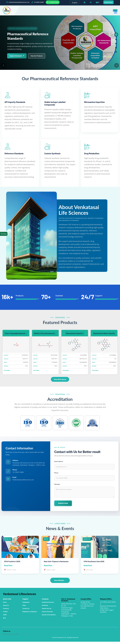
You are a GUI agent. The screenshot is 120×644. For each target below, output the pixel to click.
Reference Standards (14, 153)
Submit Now (63, 505)
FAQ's (24, 608)
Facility (5, 614)
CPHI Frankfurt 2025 (12, 564)
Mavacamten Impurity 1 (75, 335)
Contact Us (26, 611)
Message (58, 486)
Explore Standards (17, 56)
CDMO (5, 617)
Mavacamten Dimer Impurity (104, 335)
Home (5, 604)
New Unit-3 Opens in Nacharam (56, 564)
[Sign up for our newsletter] (13, 636)
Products (6, 611)
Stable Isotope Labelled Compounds (55, 103)
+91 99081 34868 (38, 2)
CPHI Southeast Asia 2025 (94, 564)
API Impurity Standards (15, 102)
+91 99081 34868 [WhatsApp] (53, 2)
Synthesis (45, 608)
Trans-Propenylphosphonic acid (16, 335)
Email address (59, 463)
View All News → (60, 583)
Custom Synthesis (52, 153)
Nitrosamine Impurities (94, 102)
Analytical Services (48, 604)
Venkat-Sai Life (47, 611)
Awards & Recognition (49, 617)
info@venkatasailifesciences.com (18, 2)
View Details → (8, 372)
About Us (6, 608)
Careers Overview (47, 614)
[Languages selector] (75, 2)
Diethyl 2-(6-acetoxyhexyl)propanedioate (46, 335)
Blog (4, 620)
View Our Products (37, 56)
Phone (56, 475)
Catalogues (26, 604)
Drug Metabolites (92, 153)
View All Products (60, 381)
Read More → (9, 568)
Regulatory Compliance (30, 614)
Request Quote (108, 2)
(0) (97, 2)
